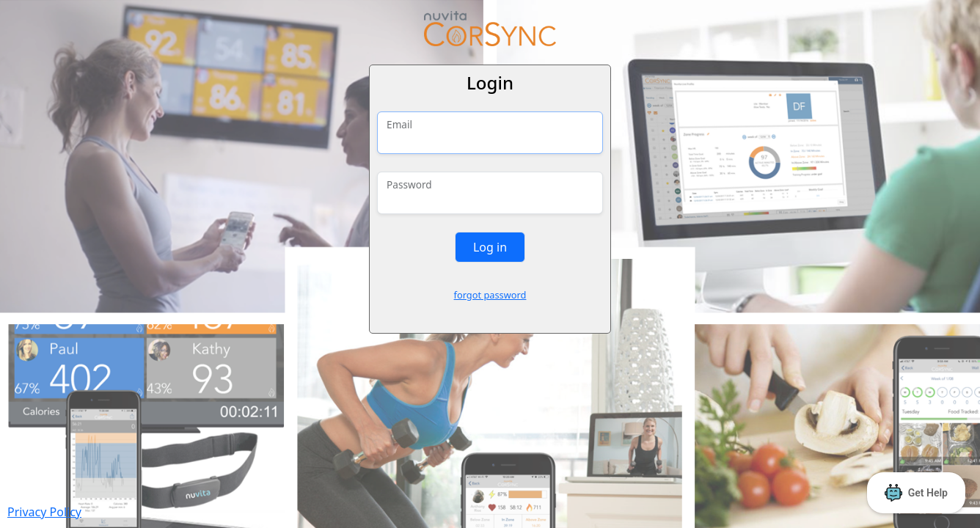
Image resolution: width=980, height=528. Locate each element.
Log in (490, 247)
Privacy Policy (44, 512)
